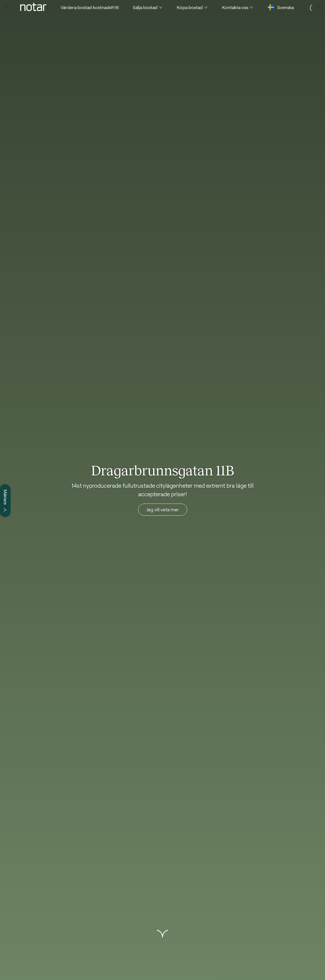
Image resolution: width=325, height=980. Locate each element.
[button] (162, 934)
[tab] (20, 7)
